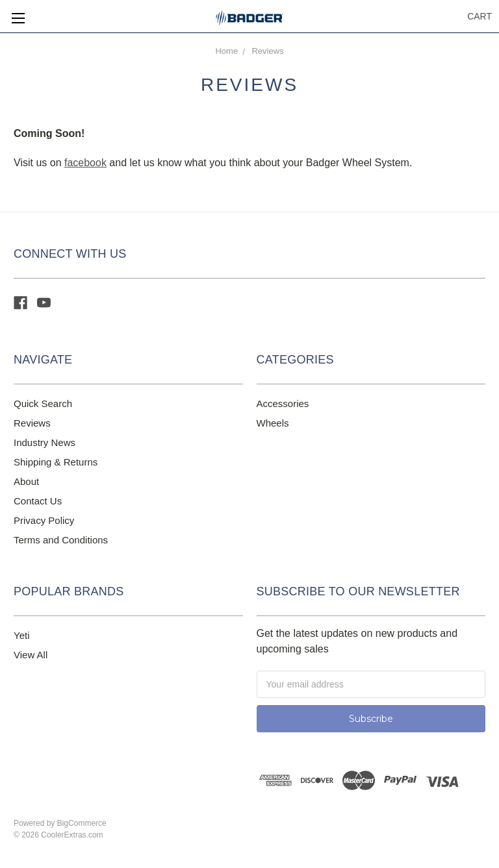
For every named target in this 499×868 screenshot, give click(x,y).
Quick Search (43, 403)
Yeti (21, 635)
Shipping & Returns (56, 462)
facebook (85, 163)
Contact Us (38, 501)
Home (226, 51)
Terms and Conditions (61, 540)
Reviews (267, 51)
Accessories (283, 403)
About (26, 481)
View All (31, 655)
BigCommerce (82, 823)
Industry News (45, 442)
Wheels (273, 423)
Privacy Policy (44, 520)
